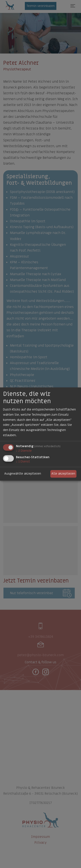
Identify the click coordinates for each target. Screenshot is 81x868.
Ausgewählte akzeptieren (23, 474)
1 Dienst (23, 462)
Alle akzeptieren (63, 474)
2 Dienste (24, 451)
